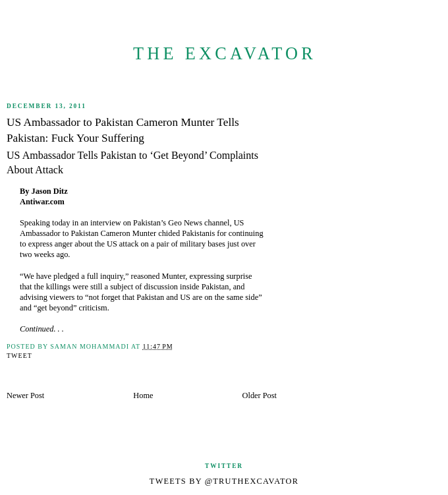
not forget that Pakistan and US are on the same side (174, 297)
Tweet (19, 356)
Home (143, 395)
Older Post (260, 395)
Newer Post (25, 395)
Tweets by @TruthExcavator (224, 481)
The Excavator (225, 54)
